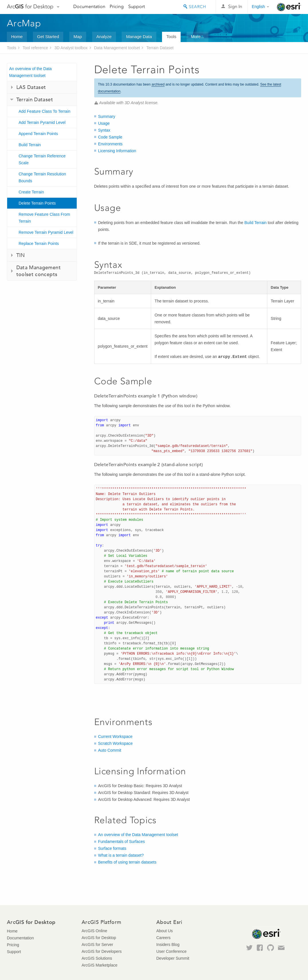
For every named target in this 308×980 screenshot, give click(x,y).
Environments (110, 144)
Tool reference (35, 48)
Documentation (89, 6)
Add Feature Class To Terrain (45, 111)
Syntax (104, 130)
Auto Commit (110, 750)
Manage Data (139, 36)
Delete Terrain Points (37, 203)
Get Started (48, 36)
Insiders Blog (168, 945)
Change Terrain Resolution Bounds (42, 177)
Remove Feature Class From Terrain (44, 218)
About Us (165, 931)
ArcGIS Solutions (97, 958)
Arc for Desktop (30, 6)
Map (78, 36)
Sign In (235, 6)
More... (198, 36)
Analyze (104, 36)
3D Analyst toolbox (71, 48)
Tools (171, 36)
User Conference (171, 951)
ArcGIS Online (94, 931)
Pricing (117, 6)
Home (17, 36)
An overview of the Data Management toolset (30, 72)
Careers (163, 938)
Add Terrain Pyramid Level (42, 122)
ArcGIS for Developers (102, 951)
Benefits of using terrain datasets (127, 862)
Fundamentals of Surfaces (122, 842)
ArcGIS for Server (97, 945)
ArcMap (24, 23)
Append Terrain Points (38, 134)
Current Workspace (115, 737)
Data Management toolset (117, 48)
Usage (104, 123)
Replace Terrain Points (39, 243)
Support (137, 6)
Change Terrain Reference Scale (42, 159)
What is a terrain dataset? (121, 855)
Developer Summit (173, 958)
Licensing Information (117, 151)
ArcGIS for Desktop (99, 938)
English (258, 7)
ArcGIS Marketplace (99, 965)
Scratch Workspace (115, 743)
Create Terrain (31, 192)
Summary (107, 116)
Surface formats (112, 848)
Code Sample (110, 137)
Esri (289, 7)
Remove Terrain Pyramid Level (46, 232)
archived (158, 84)
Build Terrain (30, 145)
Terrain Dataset (160, 48)
